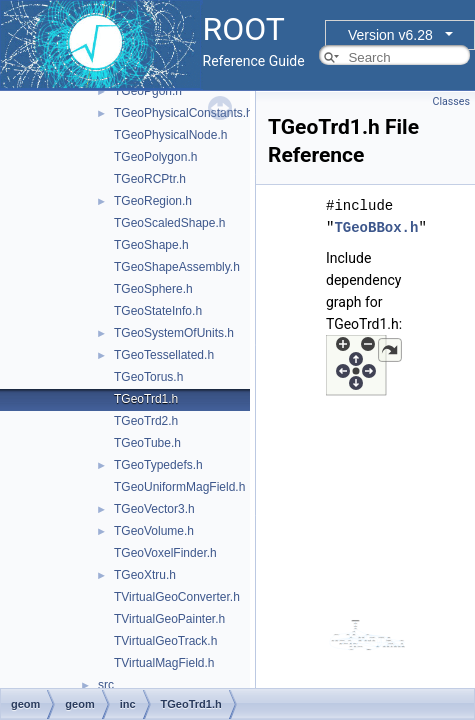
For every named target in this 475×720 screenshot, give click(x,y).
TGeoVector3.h (154, 509)
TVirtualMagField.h (164, 663)
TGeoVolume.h (154, 531)
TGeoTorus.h (148, 377)
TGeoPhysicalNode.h (170, 135)
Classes (451, 101)
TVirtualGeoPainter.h (169, 619)
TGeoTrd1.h (146, 399)
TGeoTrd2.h (146, 421)
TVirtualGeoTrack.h (165, 641)
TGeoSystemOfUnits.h (174, 333)
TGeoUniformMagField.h (179, 487)
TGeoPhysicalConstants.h (183, 113)
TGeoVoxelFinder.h (165, 553)
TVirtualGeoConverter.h (177, 597)
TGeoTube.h (147, 443)
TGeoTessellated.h (164, 355)
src (106, 685)
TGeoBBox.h (376, 227)
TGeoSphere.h (153, 289)
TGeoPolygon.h (155, 157)
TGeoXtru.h (145, 575)
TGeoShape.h (151, 245)
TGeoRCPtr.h (150, 179)
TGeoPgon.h (148, 91)
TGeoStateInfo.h (158, 311)
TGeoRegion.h (153, 201)
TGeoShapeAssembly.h (177, 267)
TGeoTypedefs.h (158, 465)
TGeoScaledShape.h (169, 223)
